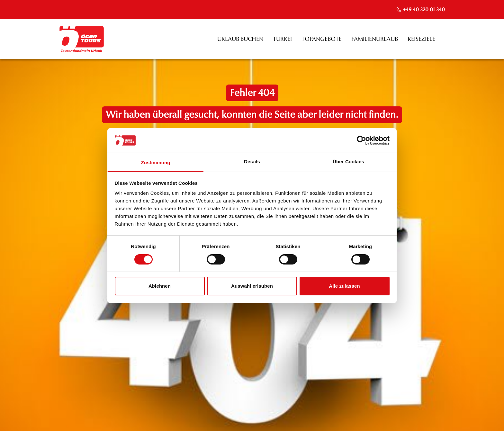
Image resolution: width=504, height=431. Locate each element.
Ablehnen (160, 286)
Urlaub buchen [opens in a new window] (240, 39)
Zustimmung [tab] (156, 162)
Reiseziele (421, 39)
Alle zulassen (344, 286)
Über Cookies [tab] (348, 162)
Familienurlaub (375, 39)
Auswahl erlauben (252, 286)
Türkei (282, 39)
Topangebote (322, 39)
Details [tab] (252, 162)
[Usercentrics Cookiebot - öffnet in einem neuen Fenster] (361, 140)
